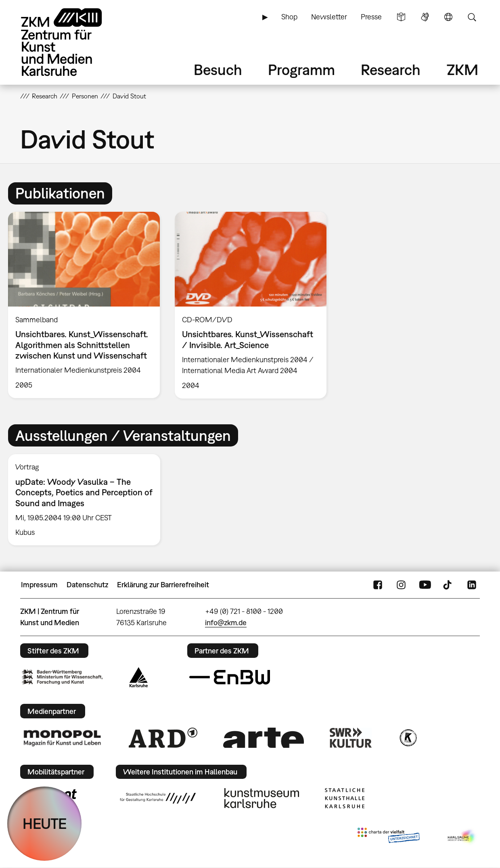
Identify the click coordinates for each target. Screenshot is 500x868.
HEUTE (45, 823)
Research (391, 70)
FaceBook (378, 585)
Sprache (448, 17)
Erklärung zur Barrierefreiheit (163, 585)
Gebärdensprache (425, 17)
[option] (84, 305)
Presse (371, 17)
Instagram (401, 585)
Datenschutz (87, 585)
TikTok (448, 585)
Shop (289, 17)
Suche (472, 17)
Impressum (39, 585)
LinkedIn (472, 585)
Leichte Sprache (401, 17)
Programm (301, 70)
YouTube (425, 585)
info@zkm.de (226, 623)
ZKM (462, 70)
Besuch (218, 70)
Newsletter (329, 17)
